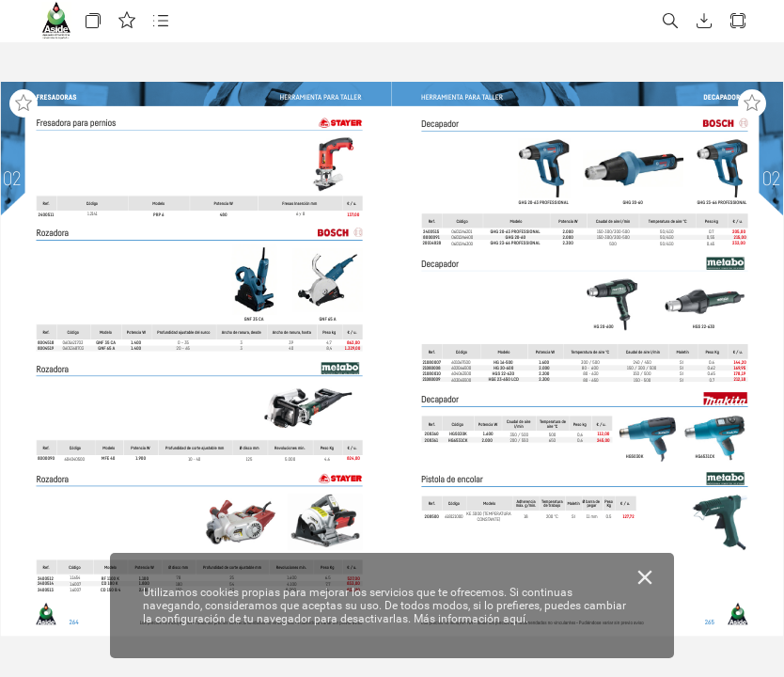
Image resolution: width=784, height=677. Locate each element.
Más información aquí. (471, 619)
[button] (93, 21)
